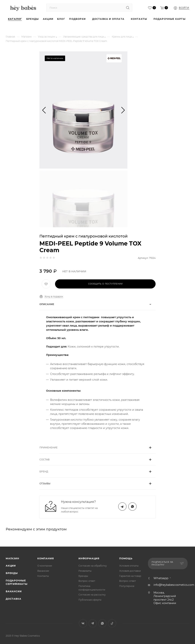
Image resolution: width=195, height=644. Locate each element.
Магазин (12, 558)
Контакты (43, 576)
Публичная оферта (90, 600)
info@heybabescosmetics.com (174, 585)
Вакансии (14, 591)
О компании (45, 566)
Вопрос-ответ (87, 581)
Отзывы (45, 483)
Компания (46, 558)
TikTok (112, 623)
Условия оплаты (129, 566)
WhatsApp (132, 507)
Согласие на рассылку (92, 595)
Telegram (122, 507)
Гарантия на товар (130, 576)
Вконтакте (83, 623)
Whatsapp (161, 578)
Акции (11, 566)
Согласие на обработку (93, 566)
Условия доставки (130, 571)
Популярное (127, 586)
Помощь (126, 558)
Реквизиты (85, 571)
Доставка (13, 599)
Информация (89, 558)
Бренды (12, 573)
